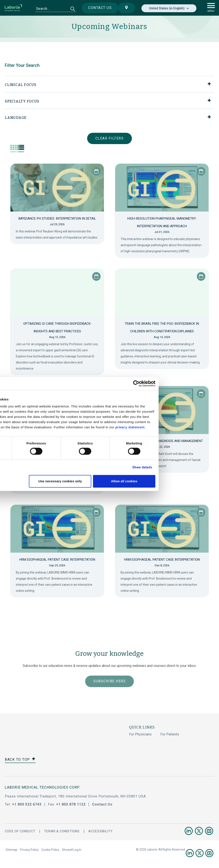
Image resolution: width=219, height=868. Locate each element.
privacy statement (179, 427)
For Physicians (140, 734)
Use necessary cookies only (109, 481)
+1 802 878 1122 (71, 804)
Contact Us (102, 804)
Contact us (97, 8)
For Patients (170, 734)
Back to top (20, 760)
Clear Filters (110, 138)
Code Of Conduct (20, 831)
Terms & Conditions (62, 831)
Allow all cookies (173, 481)
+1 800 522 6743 (27, 804)
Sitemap (12, 850)
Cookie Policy (50, 850)
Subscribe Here (109, 681)
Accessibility (101, 831)
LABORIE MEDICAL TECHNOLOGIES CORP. (42, 787)
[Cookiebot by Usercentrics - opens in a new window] (185, 384)
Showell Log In (72, 850)
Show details (191, 467)
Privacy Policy (29, 850)
